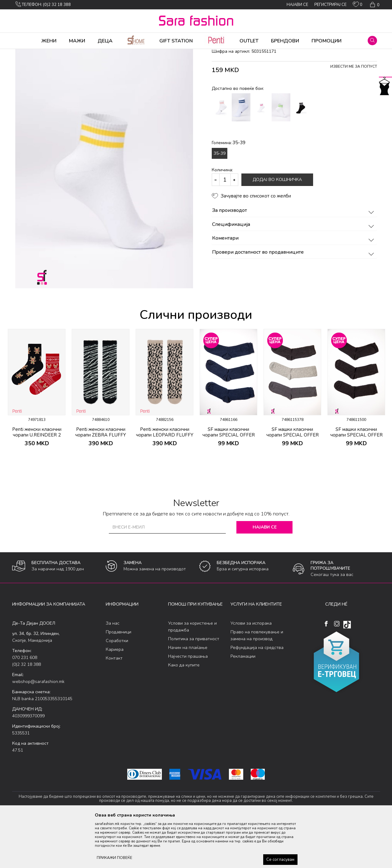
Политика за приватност (194, 688)
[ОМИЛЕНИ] (358, 6)
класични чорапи (115, 53)
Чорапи (71, 53)
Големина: (229, 192)
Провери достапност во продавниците (294, 301)
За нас (113, 672)
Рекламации (243, 705)
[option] (37, 442)
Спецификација (294, 274)
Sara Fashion (24, 53)
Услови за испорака (251, 672)
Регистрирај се (330, 5)
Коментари (294, 287)
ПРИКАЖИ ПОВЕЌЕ (114, 858)
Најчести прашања (188, 705)
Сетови (89, 53)
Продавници (119, 681)
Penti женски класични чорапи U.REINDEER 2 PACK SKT (37, 484)
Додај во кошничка (277, 229)
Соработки (117, 690)
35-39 (220, 202)
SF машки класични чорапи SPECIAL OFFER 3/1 (229, 484)
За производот (294, 260)
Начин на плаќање (188, 697)
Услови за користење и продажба (192, 676)
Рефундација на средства (257, 697)
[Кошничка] (374, 5)
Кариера (115, 698)
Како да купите (184, 714)
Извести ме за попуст (354, 115)
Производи (50, 53)
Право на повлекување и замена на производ (257, 684)
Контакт (114, 707)
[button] (372, 41)
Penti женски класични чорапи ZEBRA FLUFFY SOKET (101, 484)
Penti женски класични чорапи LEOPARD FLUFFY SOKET (165, 484)
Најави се (265, 576)
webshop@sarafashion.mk (38, 731)
